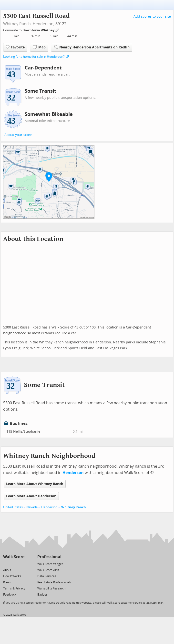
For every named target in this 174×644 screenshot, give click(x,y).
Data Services (47, 576)
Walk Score (14, 557)
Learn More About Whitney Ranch (35, 484)
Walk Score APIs (48, 570)
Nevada (32, 507)
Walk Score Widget (50, 564)
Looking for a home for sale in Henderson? (34, 57)
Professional (49, 557)
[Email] (21, 564)
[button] (49, 177)
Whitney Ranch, (17, 24)
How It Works (12, 576)
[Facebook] (14, 564)
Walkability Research (51, 588)
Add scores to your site (152, 17)
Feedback (10, 595)
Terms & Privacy (14, 588)
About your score (18, 135)
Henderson (43, 24)
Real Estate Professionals (54, 582)
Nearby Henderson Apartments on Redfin (92, 47)
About (7, 570)
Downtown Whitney (39, 30)
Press (7, 582)
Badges (42, 595)
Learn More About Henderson (31, 496)
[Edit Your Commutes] (58, 29)
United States (13, 507)
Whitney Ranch (74, 507)
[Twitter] (6, 564)
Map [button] (39, 47)
